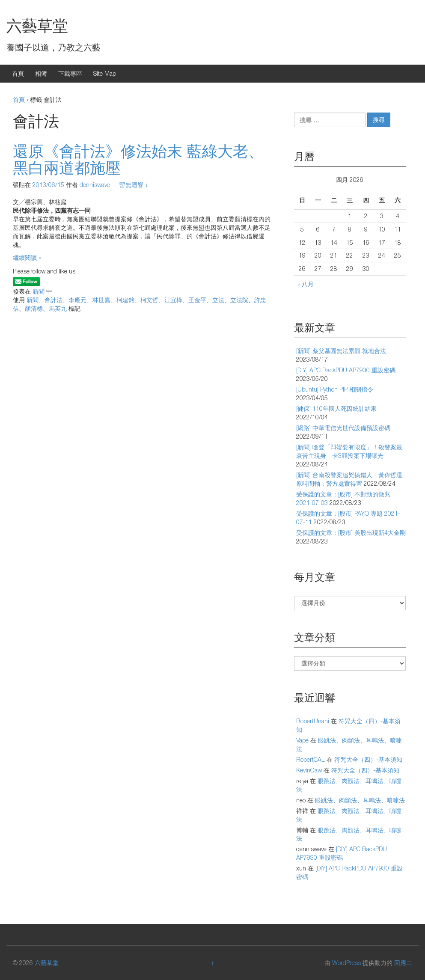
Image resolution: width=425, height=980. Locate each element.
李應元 (77, 300)
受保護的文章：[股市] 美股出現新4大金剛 (351, 533)
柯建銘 (125, 300)
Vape (302, 740)
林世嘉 (101, 300)
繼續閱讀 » (27, 257)
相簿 (41, 73)
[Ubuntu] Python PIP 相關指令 (335, 389)
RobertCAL (311, 759)
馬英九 (58, 308)
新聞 (39, 291)
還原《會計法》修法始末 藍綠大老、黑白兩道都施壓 (138, 159)
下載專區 (70, 73)
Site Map (105, 73)
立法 (218, 300)
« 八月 (306, 284)
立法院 (239, 300)
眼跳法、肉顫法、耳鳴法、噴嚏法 (360, 800)
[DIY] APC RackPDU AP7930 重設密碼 (346, 370)
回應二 (403, 963)
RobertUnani (313, 721)
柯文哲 (149, 300)
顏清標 (34, 308)
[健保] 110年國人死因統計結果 (336, 408)
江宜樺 (173, 300)
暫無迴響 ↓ (134, 185)
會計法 (53, 300)
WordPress (346, 963)
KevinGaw (309, 770)
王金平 (197, 300)
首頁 (18, 73)
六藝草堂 (37, 25)
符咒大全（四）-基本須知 (368, 759)
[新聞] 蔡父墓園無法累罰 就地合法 (341, 351)
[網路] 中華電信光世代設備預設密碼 (343, 428)
